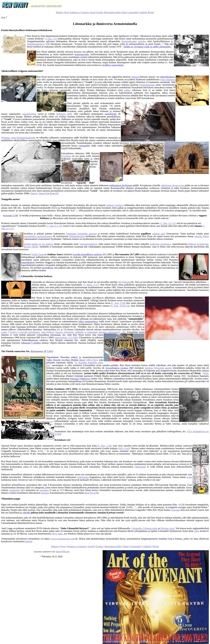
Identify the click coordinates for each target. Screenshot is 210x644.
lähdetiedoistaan (77, 236)
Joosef (93, 12)
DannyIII (54, 193)
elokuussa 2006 (64, 114)
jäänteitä (135, 77)
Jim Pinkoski (124, 282)
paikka (127, 90)
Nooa (66, 12)
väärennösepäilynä (88, 244)
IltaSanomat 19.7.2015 (42, 351)
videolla (26, 513)
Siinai (124, 12)
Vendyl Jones (38, 254)
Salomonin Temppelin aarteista (81, 234)
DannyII (43, 193)
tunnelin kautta (202, 236)
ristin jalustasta (167, 79)
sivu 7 (4, 17)
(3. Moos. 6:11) (91, 285)
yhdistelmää (140, 467)
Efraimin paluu (150, 528)
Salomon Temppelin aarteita (158, 368)
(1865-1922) (72, 360)
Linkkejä (143, 12)
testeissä (45, 493)
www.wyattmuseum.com (62, 539)
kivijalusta (66, 156)
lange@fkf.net (63, 551)
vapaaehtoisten (29, 114)
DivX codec (57, 534)
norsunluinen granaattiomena (38, 236)
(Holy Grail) (124, 448)
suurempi (176, 510)
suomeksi (44, 490)
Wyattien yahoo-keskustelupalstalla (18, 138)
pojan (189, 477)
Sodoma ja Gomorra (79, 12)
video (196, 531)
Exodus (100, 12)
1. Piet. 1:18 (104, 446)
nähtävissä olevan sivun (173, 185)
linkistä (29, 541)
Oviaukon (147, 143)
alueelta (142, 41)
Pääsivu (60, 12)
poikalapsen (83, 477)
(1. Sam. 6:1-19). (54, 226)
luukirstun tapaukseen (160, 244)
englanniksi (15, 490)
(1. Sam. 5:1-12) (168, 223)
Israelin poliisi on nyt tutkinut (39, 244)
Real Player (90, 493)
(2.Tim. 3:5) (51, 39)
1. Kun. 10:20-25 (120, 306)
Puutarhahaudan (129, 41)
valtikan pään (159, 234)
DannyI (34, 193)
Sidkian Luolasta (115, 205)
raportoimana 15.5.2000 (66, 338)
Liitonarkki (133, 12)
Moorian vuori (167, 528)
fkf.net (151, 12)
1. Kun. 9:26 (118, 303)
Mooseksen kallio (112, 12)
